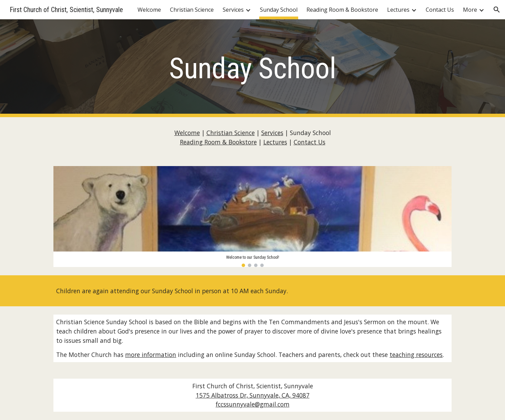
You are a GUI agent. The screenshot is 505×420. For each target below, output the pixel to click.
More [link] (470, 10)
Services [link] (233, 10)
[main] (252, 68)
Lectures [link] (398, 10)
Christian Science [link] (192, 10)
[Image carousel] (252, 217)
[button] (497, 10)
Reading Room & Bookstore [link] (342, 10)
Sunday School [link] (279, 10)
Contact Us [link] (440, 10)
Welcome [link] (149, 10)
